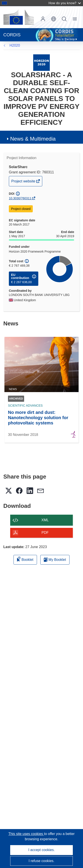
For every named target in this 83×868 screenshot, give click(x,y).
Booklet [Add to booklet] (25, 559)
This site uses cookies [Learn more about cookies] (26, 834)
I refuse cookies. (41, 861)
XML (45, 520)
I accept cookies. (41, 850)
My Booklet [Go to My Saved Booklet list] (55, 560)
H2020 (15, 45)
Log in (43, 19)
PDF (45, 533)
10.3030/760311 (20, 198)
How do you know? (65, 3)
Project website (24, 182)
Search (64, 19)
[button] (54, 19)
